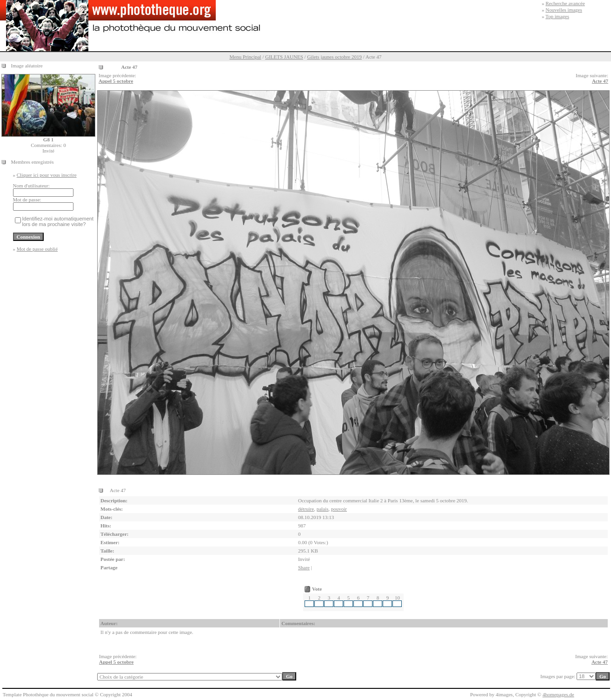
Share (304, 567)
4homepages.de (558, 694)
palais (323, 509)
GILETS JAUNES (284, 57)
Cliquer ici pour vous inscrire (47, 175)
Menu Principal (246, 57)
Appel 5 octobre (116, 81)
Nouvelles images (564, 10)
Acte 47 (600, 81)
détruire (306, 509)
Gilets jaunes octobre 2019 (334, 57)
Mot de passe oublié (37, 249)
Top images (557, 16)
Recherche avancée (565, 3)
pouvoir (339, 509)
